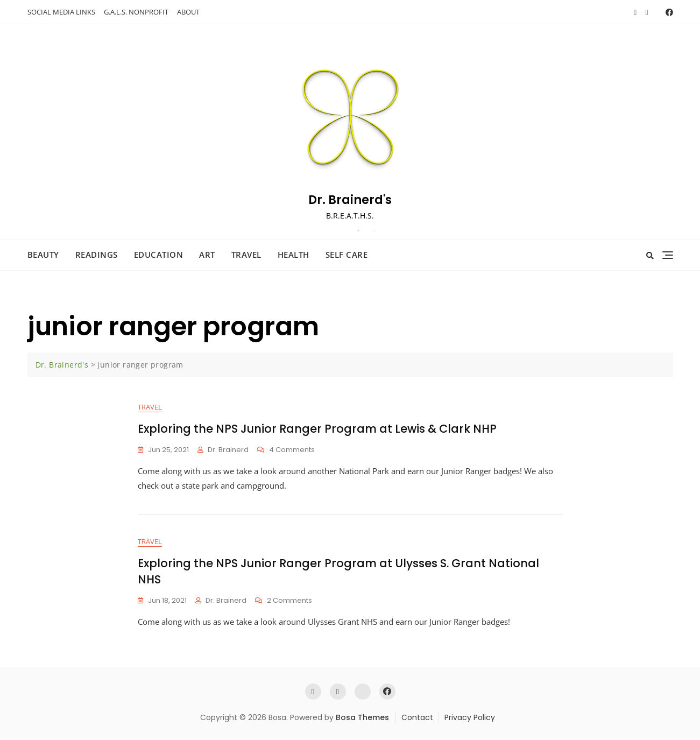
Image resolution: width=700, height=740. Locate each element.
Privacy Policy (470, 717)
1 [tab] (358, 231)
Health (294, 255)
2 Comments (289, 601)
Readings (97, 255)
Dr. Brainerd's (350, 200)
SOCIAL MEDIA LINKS (61, 12)
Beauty (43, 255)
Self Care (347, 255)
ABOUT (188, 12)
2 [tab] (374, 231)
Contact (417, 717)
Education (159, 255)
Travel (246, 255)
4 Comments (292, 450)
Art (207, 255)
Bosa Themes (362, 717)
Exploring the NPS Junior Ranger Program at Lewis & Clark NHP (317, 429)
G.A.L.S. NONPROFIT (136, 12)
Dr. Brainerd (228, 450)
